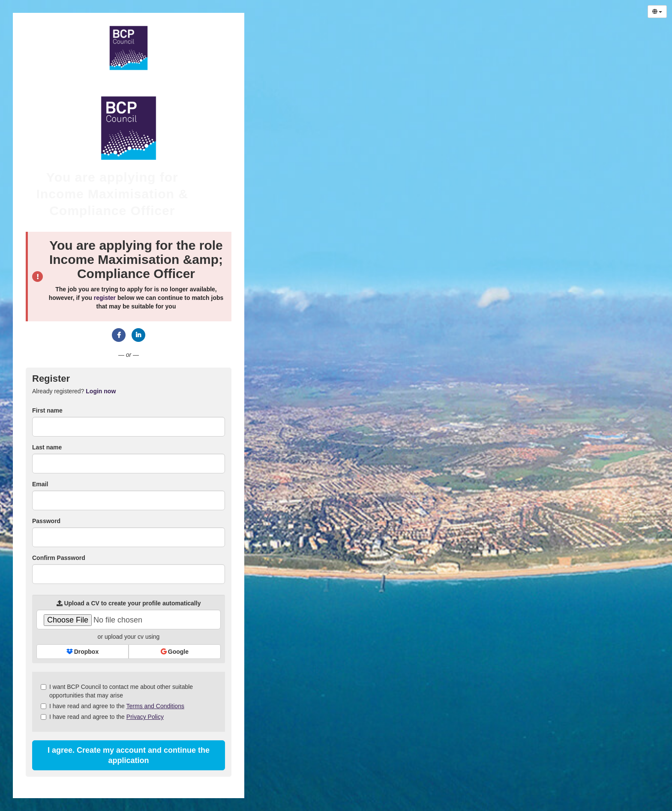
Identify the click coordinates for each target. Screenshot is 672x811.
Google (175, 652)
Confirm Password (59, 558)
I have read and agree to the (112, 706)
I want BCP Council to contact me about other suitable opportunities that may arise (117, 691)
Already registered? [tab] (74, 391)
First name (47, 410)
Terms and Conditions (155, 706)
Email (40, 484)
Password (46, 521)
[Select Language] (657, 12)
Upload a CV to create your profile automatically (129, 603)
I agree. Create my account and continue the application (129, 755)
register (105, 298)
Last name (47, 447)
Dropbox (82, 652)
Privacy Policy (145, 717)
